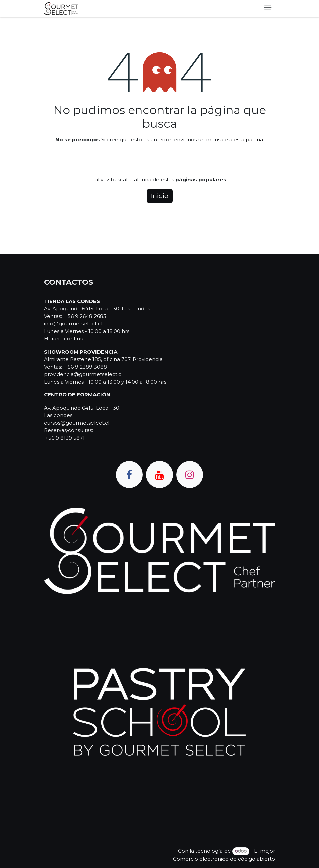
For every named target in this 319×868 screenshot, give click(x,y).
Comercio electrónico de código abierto (224, 859)
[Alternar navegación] (268, 9)
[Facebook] (129, 475)
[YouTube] (159, 475)
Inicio (160, 196)
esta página (248, 140)
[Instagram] (190, 475)
